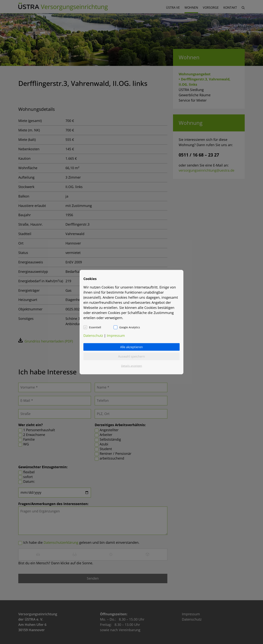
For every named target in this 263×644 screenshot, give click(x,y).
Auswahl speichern (131, 356)
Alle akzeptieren (131, 347)
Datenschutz (93, 335)
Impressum (116, 335)
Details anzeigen (132, 366)
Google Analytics (130, 327)
